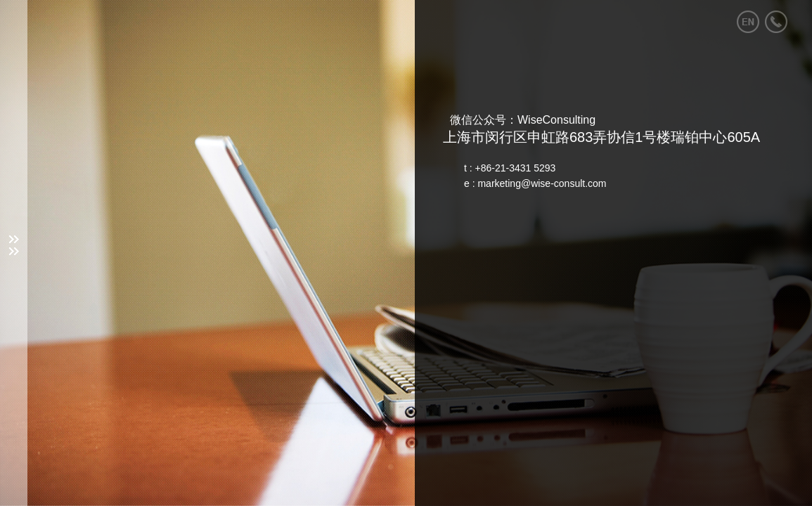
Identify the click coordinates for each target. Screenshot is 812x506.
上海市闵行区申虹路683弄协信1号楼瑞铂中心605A (601, 137)
